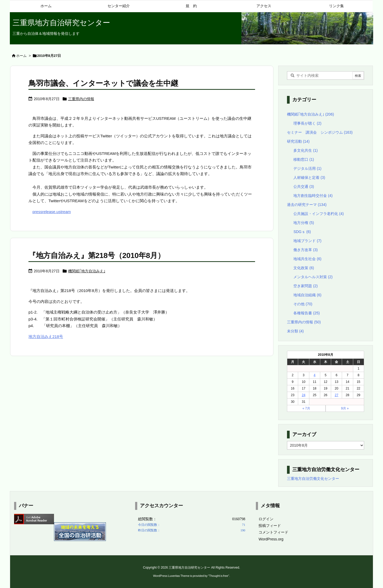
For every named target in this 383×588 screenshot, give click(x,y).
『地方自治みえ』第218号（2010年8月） (97, 255)
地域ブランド (307, 241)
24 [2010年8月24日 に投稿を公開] (304, 395)
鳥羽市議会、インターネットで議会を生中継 (103, 83)
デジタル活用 (307, 168)
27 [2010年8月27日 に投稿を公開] (337, 395)
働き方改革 (305, 250)
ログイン (266, 519)
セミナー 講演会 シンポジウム (320, 132)
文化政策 (304, 268)
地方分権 (304, 223)
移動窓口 (304, 159)
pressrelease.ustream (52, 212)
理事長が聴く (307, 123)
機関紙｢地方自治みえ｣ (87, 271)
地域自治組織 (307, 295)
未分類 (295, 331)
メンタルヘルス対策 (313, 277)
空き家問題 (305, 286)
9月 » (345, 408)
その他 (303, 304)
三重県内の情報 (81, 99)
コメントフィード (273, 532)
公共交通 (304, 187)
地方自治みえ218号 (46, 337)
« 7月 (306, 408)
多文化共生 (305, 150)
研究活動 (298, 141)
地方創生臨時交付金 (313, 196)
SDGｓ (302, 232)
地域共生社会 (307, 259)
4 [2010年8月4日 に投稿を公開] (315, 375)
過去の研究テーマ (307, 205)
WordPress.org (271, 539)
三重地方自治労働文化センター (313, 479)
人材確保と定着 (309, 177)
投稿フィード (270, 526)
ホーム (21, 56)
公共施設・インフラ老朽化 (319, 214)
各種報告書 (307, 313)
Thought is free (218, 576)
